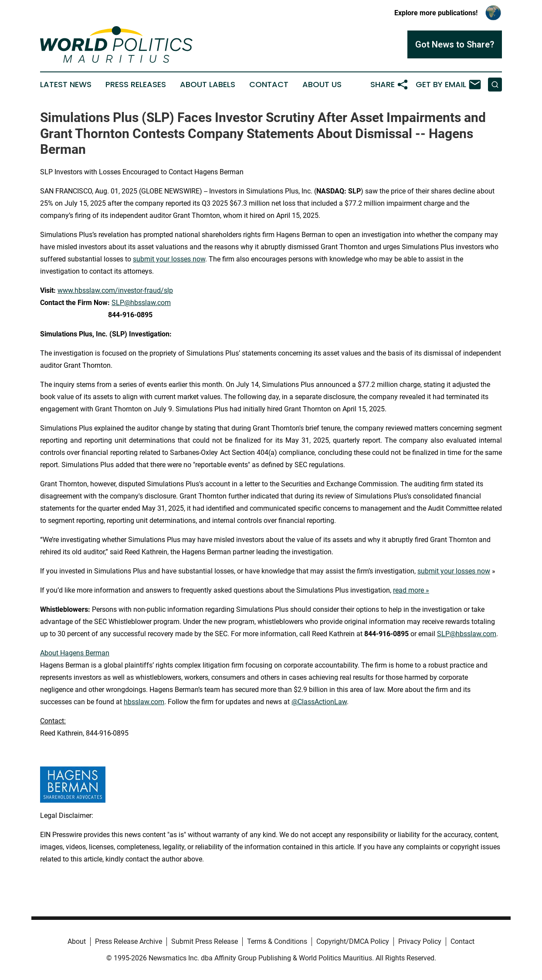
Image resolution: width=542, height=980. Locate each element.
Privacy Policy (420, 941)
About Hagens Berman (75, 653)
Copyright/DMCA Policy (353, 941)
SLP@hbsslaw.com (141, 303)
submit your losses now (169, 259)
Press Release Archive (129, 941)
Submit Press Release (205, 941)
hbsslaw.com (144, 702)
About (77, 941)
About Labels (208, 85)
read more (408, 590)
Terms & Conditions (277, 941)
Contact (269, 85)
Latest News (66, 85)
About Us (322, 85)
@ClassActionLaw (319, 702)
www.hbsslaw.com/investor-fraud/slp (115, 290)
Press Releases (136, 85)
